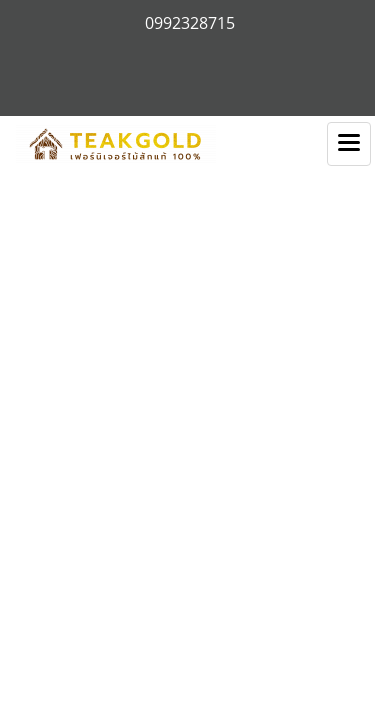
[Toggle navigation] (349, 144)
